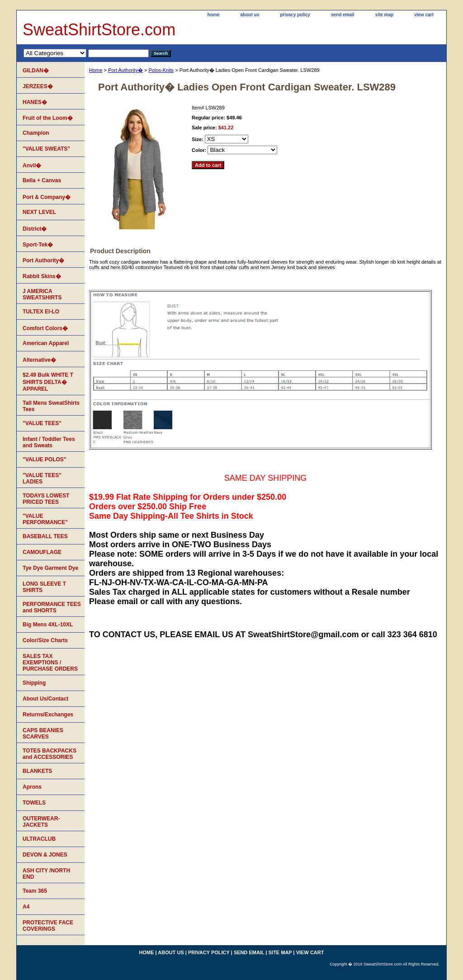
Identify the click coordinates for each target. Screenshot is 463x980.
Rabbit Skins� (42, 276)
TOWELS (34, 803)
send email (343, 15)
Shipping (34, 683)
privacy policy (295, 15)
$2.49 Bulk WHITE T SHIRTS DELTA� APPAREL (48, 382)
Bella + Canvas (42, 180)
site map (385, 15)
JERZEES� (38, 86)
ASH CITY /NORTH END (46, 874)
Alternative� (39, 360)
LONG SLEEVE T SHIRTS (44, 587)
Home (96, 70)
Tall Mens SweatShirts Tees (51, 406)
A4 (26, 907)
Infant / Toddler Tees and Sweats (49, 442)
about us (250, 15)
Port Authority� (125, 70)
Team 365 (35, 891)
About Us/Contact (45, 699)
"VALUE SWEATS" (46, 149)
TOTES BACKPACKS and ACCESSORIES (50, 754)
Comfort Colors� (45, 328)
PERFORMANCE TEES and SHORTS (52, 607)
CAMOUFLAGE (42, 552)
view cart (424, 15)
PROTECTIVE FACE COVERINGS (48, 926)
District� (35, 229)
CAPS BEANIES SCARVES (43, 734)
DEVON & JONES (45, 855)
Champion (36, 133)
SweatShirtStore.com (99, 30)
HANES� (35, 102)
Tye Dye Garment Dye (50, 568)
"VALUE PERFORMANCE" (45, 519)
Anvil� (32, 166)
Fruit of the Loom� (48, 118)
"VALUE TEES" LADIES (42, 478)
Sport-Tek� (38, 245)
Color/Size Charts (45, 640)
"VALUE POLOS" (45, 459)
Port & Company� (47, 197)
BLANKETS (37, 771)
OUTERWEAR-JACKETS (41, 822)
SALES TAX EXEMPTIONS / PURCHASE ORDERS (50, 663)
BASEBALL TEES (45, 536)
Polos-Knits (161, 70)
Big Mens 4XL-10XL (48, 625)
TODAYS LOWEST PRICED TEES (46, 499)
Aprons (32, 787)
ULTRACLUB (39, 839)
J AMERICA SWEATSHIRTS (42, 294)
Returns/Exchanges (48, 715)
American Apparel (46, 343)
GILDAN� (36, 71)
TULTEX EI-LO (41, 312)
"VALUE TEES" (42, 423)
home (214, 15)
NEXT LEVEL (39, 212)
